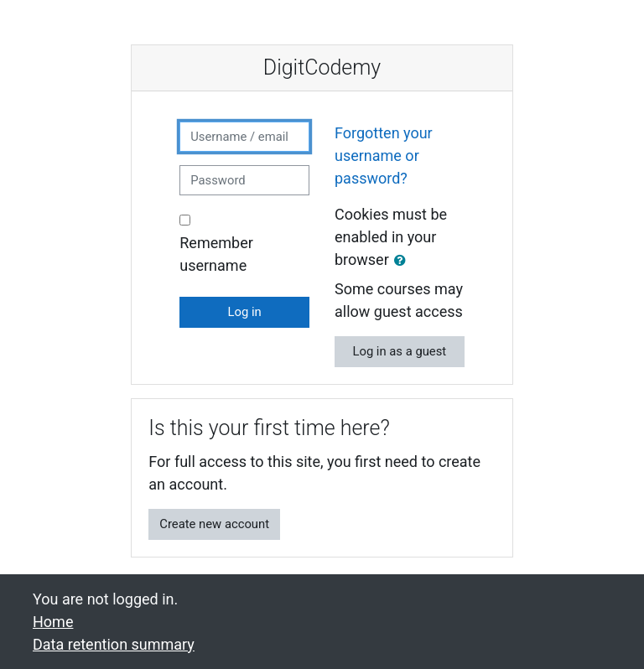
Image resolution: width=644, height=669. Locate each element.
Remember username (216, 254)
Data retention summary (114, 644)
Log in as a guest (399, 351)
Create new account (214, 524)
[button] (403, 261)
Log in (245, 312)
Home (53, 622)
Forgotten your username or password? (384, 156)
